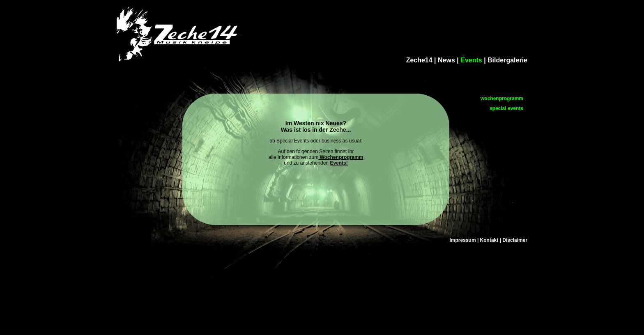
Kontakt (489, 240)
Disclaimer (515, 240)
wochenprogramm (502, 99)
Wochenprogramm (341, 157)
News (446, 60)
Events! (339, 163)
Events (472, 60)
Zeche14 (419, 60)
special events (506, 108)
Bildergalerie (507, 60)
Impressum (463, 240)
